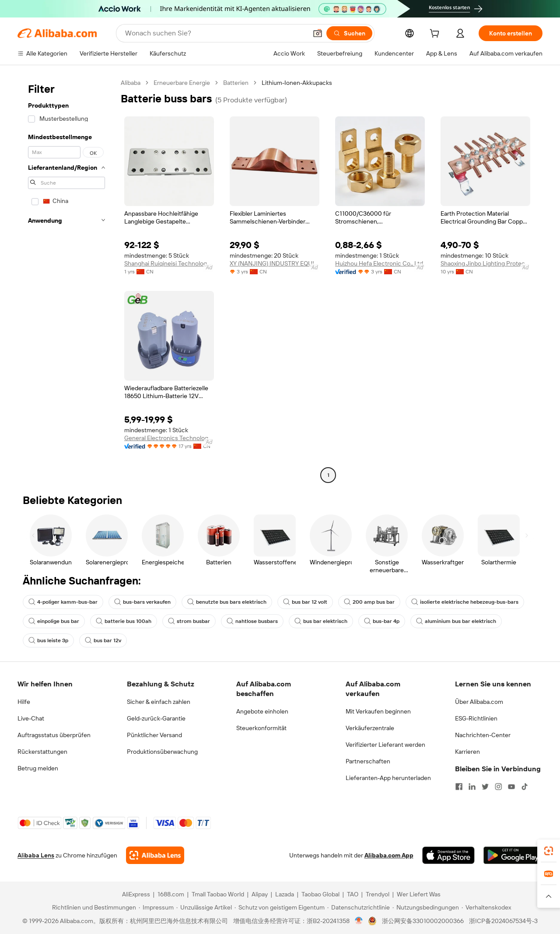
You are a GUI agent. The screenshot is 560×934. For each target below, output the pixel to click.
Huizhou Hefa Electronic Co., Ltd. (380, 263)
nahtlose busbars (252, 621)
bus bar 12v (103, 640)
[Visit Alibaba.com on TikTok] (525, 787)
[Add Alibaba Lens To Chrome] (155, 855)
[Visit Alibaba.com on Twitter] (485, 787)
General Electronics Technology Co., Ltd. (169, 438)
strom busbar (189, 621)
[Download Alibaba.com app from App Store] (448, 855)
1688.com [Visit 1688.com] (171, 894)
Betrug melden (38, 768)
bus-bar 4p (382, 621)
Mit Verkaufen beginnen (378, 711)
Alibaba (131, 83)
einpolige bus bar (54, 621)
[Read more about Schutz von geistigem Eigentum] (280, 907)
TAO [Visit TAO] (353, 894)
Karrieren (467, 752)
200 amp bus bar (369, 602)
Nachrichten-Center (483, 735)
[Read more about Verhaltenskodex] (486, 907)
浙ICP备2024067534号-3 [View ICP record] (503, 921)
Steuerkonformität (261, 728)
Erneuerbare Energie (182, 83)
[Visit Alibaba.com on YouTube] (511, 787)
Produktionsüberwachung (162, 752)
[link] (549, 851)
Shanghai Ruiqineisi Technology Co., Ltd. (169, 263)
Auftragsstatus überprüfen (54, 735)
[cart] (436, 35)
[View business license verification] (359, 921)
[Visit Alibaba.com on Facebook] (459, 787)
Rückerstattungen (42, 752)
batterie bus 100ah (124, 621)
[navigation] (66, 280)
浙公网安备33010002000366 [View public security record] (423, 921)
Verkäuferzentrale (370, 728)
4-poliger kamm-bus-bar (63, 602)
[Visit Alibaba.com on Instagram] (498, 787)
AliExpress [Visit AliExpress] (136, 894)
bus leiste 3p (48, 640)
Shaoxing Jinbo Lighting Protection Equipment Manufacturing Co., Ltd (485, 263)
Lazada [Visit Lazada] (285, 894)
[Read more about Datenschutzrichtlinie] (359, 907)
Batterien (236, 83)
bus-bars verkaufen (142, 602)
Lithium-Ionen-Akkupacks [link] (297, 83)
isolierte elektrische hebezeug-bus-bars (465, 602)
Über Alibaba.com (479, 702)
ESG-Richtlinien (476, 718)
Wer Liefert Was (419, 894)
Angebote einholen (262, 711)
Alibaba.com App (389, 855)
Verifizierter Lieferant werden (385, 745)
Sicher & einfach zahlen (159, 702)
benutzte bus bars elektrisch (227, 602)
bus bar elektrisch (321, 621)
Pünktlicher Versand (154, 735)
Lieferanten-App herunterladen (388, 778)
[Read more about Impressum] (156, 907)
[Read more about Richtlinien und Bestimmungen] (93, 907)
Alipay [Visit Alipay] (260, 894)
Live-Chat (31, 718)
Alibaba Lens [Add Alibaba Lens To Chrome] (36, 855)
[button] (318, 33)
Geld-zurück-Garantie (156, 718)
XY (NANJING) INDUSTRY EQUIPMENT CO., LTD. (275, 263)
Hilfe (24, 702)
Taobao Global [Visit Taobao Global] (320, 894)
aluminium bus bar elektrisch (456, 621)
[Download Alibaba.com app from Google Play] (513, 855)
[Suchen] (349, 33)
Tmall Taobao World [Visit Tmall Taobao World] (218, 894)
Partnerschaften (368, 761)
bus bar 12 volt (305, 602)
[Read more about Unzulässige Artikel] (204, 907)
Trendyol (378, 894)
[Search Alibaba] (215, 33)
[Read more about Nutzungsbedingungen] (426, 907)
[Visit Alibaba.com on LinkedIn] (472, 787)
